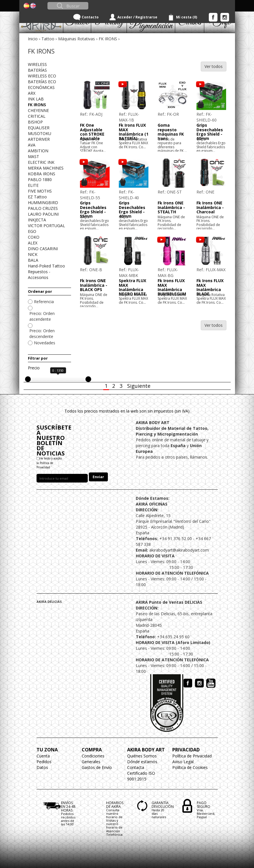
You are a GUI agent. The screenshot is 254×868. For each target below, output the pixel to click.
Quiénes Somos (142, 756)
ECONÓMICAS (41, 87)
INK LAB (36, 99)
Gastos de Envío (97, 767)
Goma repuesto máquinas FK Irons (171, 132)
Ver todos (214, 66)
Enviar (98, 477)
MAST (34, 156)
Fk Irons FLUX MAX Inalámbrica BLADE (210, 287)
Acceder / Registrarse (137, 17)
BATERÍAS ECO (42, 82)
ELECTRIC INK (41, 162)
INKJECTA (37, 220)
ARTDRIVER (39, 139)
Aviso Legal (183, 762)
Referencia (44, 302)
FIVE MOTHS (40, 191)
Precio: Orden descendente (42, 334)
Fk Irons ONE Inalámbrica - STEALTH (171, 207)
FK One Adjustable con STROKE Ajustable (92, 132)
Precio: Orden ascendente (42, 316)
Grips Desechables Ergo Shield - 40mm (132, 209)
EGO (32, 231)
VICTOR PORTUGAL (46, 226)
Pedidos (44, 762)
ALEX (33, 243)
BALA (33, 260)
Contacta (136, 767)
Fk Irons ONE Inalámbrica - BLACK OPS (94, 285)
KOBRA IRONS (42, 174)
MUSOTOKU (40, 133)
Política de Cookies (190, 767)
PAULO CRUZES (43, 208)
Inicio (33, 39)
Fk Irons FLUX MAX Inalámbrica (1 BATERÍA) (134, 132)
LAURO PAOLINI (43, 214)
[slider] (28, 379)
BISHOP (35, 122)
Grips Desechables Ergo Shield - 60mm (210, 132)
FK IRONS (108, 39)
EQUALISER (39, 128)
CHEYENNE (38, 110)
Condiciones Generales (93, 759)
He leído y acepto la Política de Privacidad (49, 463)
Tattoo (48, 39)
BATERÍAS (37, 70)
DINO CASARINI (43, 249)
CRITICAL (37, 116)
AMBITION (38, 151)
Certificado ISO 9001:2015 (141, 776)
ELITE (33, 185)
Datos (42, 767)
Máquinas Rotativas (77, 39)
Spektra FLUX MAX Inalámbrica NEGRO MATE (132, 287)
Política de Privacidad (192, 756)
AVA (32, 145)
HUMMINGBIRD (43, 203)
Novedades (45, 343)
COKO (34, 237)
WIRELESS (37, 64)
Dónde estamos (142, 762)
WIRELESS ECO (42, 76)
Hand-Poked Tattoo (46, 266)
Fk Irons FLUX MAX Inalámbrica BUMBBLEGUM (172, 287)
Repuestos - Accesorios (39, 275)
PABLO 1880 (40, 180)
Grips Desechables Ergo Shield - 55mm (93, 209)
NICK (33, 254)
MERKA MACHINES (46, 168)
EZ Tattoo (37, 197)
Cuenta (43, 756)
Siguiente (139, 386)
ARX (32, 93)
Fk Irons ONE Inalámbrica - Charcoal (210, 207)
